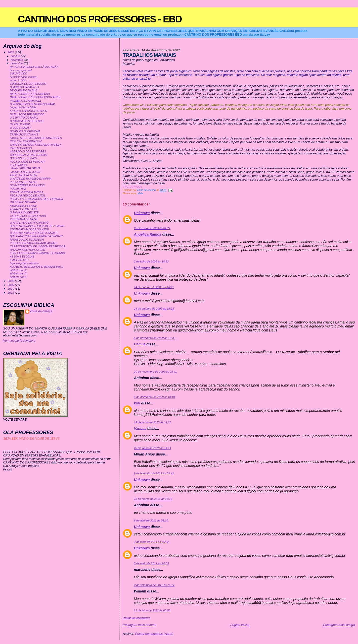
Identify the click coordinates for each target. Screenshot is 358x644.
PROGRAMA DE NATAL (24, 219)
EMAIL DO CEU (19, 260)
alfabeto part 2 (18, 270)
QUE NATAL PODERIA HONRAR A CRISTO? (36, 236)
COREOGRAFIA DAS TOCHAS (28, 155)
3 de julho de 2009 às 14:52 (151, 261)
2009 (11, 285)
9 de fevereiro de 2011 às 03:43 (154, 473)
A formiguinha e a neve (23, 206)
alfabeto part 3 (18, 274)
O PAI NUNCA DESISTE (24, 213)
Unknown (142, 213)
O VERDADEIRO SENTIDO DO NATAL (33, 104)
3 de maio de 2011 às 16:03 (151, 563)
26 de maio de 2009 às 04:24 (152, 228)
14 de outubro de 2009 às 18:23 (154, 309)
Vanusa (140, 429)
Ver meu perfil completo (19, 341)
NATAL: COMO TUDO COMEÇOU (30, 94)
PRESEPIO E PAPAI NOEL (26, 101)
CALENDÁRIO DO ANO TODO (28, 216)
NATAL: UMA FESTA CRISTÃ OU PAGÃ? (34, 67)
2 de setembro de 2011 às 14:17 (154, 585)
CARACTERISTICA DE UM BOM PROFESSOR (38, 246)
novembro (17, 60)
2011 (11, 292)
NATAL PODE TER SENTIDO (27, 114)
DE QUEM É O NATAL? (24, 91)
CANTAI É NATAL (20, 124)
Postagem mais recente (140, 625)
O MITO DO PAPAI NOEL (25, 87)
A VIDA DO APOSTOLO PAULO (29, 111)
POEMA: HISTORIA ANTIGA (27, 192)
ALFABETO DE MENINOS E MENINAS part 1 (36, 267)
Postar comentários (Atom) (154, 634)
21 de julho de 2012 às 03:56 (152, 610)
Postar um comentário (137, 618)
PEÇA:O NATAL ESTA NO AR (27, 162)
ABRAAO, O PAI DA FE (24, 209)
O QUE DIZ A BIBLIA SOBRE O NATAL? (33, 233)
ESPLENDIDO (18, 165)
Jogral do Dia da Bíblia (23, 107)
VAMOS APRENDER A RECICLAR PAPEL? (35, 145)
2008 (11, 281)
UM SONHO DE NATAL (24, 202)
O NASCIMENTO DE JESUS (27, 121)
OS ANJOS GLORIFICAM (25, 131)
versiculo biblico (19, 80)
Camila (140, 344)
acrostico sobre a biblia (23, 77)
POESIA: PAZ (18, 189)
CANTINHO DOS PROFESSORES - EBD (100, 19)
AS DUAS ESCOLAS (22, 257)
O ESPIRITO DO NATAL (24, 118)
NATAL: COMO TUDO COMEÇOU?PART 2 (35, 97)
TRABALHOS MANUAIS (24, 135)
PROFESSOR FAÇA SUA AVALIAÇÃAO (33, 243)
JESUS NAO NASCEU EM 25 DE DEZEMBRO (37, 226)
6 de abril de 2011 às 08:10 (151, 520)
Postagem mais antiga (339, 625)
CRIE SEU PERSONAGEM (26, 141)
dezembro (17, 63)
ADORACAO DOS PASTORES (28, 152)
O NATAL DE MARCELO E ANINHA (31, 179)
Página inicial (240, 625)
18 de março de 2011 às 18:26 (153, 499)
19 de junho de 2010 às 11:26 (153, 422)
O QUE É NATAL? (21, 128)
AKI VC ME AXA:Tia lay (24, 175)
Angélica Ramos (148, 234)
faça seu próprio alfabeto (24, 263)
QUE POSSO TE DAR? (24, 158)
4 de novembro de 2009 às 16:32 (155, 338)
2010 (11, 289)
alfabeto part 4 (18, 277)
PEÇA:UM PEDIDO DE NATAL (28, 196)
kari (137, 403)
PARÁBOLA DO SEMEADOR (27, 240)
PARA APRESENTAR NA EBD (28, 250)
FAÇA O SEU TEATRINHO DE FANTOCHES (36, 138)
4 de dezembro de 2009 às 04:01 (155, 397)
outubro (16, 56)
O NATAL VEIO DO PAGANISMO (29, 223)
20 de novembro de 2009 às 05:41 (155, 372)
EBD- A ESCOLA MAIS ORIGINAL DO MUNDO (37, 253)
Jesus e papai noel (21, 70)
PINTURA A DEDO (21, 148)
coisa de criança (41, 311)
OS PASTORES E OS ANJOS (27, 185)
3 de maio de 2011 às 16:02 (151, 542)
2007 (11, 52)
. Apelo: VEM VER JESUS (25, 168)
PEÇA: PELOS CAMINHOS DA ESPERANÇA (36, 199)
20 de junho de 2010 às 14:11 (153, 448)
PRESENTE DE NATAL (23, 182)
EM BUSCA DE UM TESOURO (28, 84)
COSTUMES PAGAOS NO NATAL (30, 229)
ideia (140, 193)
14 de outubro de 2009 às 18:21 (154, 287)
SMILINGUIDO (19, 74)
